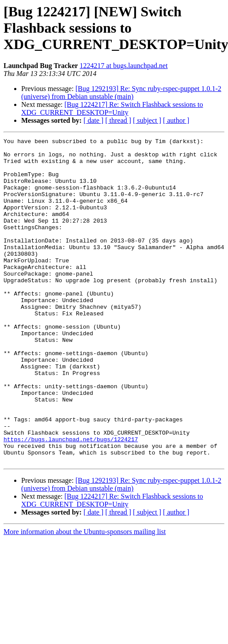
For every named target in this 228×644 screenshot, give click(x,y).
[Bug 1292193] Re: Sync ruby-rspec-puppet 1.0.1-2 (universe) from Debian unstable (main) (121, 93)
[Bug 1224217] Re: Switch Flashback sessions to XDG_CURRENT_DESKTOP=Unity (112, 108)
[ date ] (93, 120)
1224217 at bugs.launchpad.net (123, 66)
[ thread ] (118, 120)
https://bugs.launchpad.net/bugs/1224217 (71, 500)
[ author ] (176, 120)
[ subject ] (147, 120)
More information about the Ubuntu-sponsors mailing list (85, 597)
